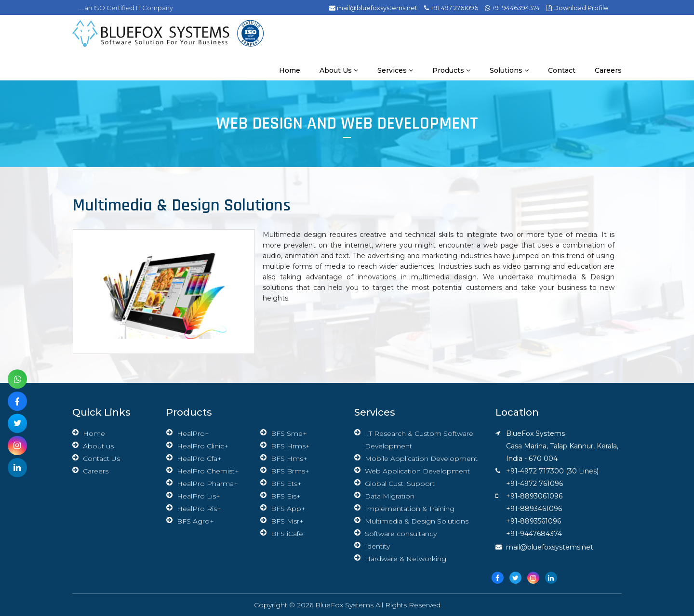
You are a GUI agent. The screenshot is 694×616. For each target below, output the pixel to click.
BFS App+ (288, 509)
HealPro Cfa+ (199, 459)
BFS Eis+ (286, 496)
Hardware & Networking (406, 559)
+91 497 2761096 (451, 8)
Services (395, 70)
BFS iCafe (287, 534)
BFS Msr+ (287, 521)
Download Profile (577, 8)
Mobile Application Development (421, 459)
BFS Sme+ (289, 433)
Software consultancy (401, 534)
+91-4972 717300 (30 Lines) (552, 471)
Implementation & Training (410, 509)
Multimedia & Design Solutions (417, 521)
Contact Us (101, 459)
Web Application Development (417, 471)
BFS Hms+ (289, 459)
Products (451, 70)
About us (339, 70)
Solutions (509, 70)
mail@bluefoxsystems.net (373, 8)
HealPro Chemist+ (208, 471)
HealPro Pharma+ (207, 484)
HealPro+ (193, 433)
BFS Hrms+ (290, 446)
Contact (562, 70)
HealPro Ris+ (199, 509)
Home (290, 70)
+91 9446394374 (512, 8)
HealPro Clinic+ (203, 446)
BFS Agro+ (195, 521)
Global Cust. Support (400, 484)
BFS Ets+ (286, 484)
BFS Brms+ (290, 471)
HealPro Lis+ (199, 496)
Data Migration (390, 496)
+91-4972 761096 (534, 484)
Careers (608, 70)
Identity (377, 546)
